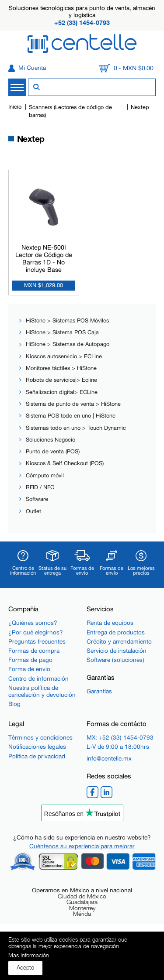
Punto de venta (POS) (53, 451)
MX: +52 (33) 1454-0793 (120, 737)
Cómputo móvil (45, 475)
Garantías (99, 691)
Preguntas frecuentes (37, 641)
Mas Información (29, 956)
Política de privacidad (37, 756)
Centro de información (38, 678)
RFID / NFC (40, 487)
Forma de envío (29, 669)
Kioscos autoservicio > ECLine (64, 356)
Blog (14, 704)
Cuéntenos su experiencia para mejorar (82, 846)
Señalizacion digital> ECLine (62, 392)
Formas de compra (34, 651)
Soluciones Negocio (51, 440)
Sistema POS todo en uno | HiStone (71, 416)
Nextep (140, 107)
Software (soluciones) (115, 660)
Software (37, 499)
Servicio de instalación (117, 651)
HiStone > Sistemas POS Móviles (67, 320)
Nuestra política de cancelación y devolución (42, 691)
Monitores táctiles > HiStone (61, 368)
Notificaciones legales (37, 747)
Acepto (25, 968)
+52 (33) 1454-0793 (82, 22)
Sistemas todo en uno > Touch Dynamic (76, 428)
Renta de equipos (110, 623)
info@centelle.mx (109, 758)
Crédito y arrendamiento (119, 641)
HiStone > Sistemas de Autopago (68, 344)
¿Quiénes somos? (33, 623)
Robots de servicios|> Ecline (61, 380)
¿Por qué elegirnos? (36, 632)
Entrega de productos (116, 632)
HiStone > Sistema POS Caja (62, 332)
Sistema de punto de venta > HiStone (73, 404)
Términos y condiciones (40, 737)
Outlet (33, 511)
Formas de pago (30, 660)
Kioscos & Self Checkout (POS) (65, 463)
